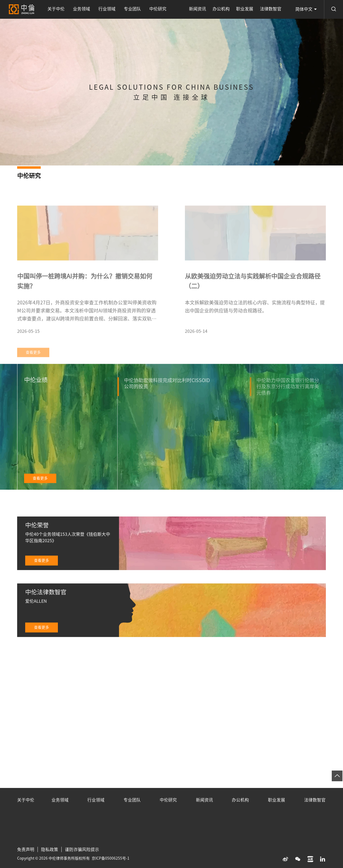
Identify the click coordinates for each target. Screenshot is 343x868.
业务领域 (80, 9)
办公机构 (224, 9)
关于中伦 (55, 9)
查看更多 (40, 486)
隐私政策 (50, 858)
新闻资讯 (202, 9)
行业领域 (104, 9)
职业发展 (247, 9)
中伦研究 (153, 9)
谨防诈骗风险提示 (82, 858)
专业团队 (128, 9)
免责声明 (26, 858)
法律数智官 (271, 9)
